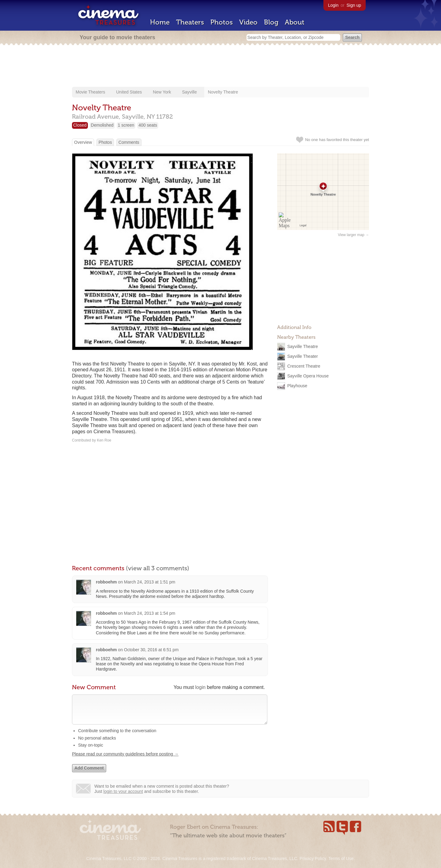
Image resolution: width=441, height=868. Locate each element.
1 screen (126, 125)
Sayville (189, 92)
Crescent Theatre (304, 366)
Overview (83, 142)
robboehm (106, 582)
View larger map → (353, 235)
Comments (129, 142)
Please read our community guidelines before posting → (125, 760)
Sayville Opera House (308, 376)
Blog (271, 22)
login (200, 687)
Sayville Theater (303, 356)
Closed (80, 125)
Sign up (354, 5)
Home (160, 22)
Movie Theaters (90, 92)
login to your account (123, 797)
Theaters (190, 22)
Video (248, 22)
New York (162, 92)
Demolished (102, 125)
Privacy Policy (313, 858)
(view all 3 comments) (158, 568)
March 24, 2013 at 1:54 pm (150, 613)
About (295, 22)
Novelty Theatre (223, 92)
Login (333, 5)
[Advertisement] (221, 67)
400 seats (148, 125)
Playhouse (297, 386)
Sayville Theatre (303, 346)
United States (129, 92)
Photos (222, 22)
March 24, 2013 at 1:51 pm (150, 582)
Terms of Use (341, 858)
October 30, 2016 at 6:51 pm (151, 650)
